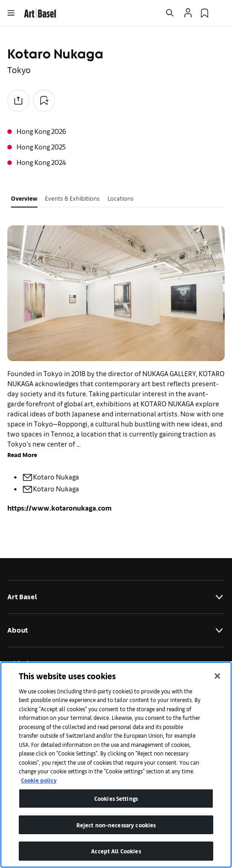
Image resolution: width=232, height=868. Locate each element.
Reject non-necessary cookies (116, 825)
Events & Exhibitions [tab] (72, 198)
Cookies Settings (116, 798)
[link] (40, 12)
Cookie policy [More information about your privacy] (39, 780)
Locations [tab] (121, 198)
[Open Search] (170, 13)
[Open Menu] (11, 13)
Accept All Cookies (116, 851)
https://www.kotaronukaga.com (59, 508)
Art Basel (116, 597)
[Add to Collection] (44, 101)
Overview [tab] (24, 198)
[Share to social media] (18, 101)
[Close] (217, 676)
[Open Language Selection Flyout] (221, 13)
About (116, 630)
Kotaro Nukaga (51, 477)
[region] (116, 765)
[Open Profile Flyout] (188, 13)
